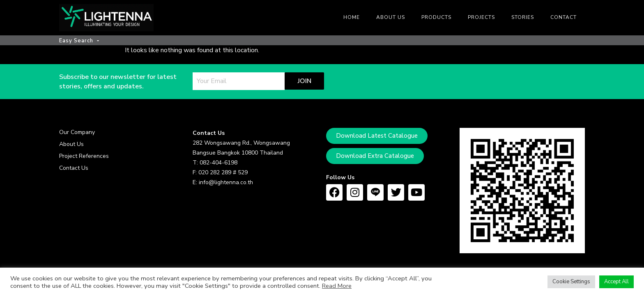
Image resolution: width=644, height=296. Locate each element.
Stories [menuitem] (523, 17)
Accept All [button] (616, 282)
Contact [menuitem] (563, 17)
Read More (337, 286)
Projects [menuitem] (481, 17)
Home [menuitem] (352, 17)
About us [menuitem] (391, 17)
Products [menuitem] (436, 17)
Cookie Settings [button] (571, 282)
